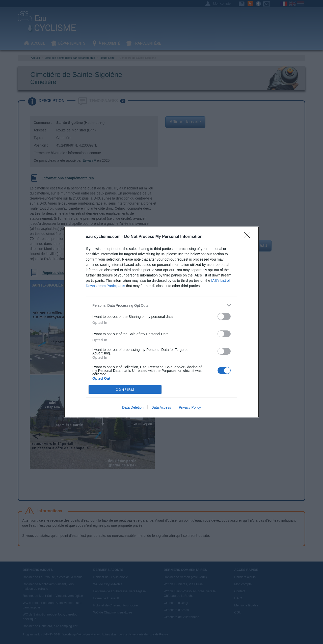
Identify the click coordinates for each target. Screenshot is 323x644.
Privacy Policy (190, 407)
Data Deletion (133, 407)
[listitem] (161, 305)
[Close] (249, 237)
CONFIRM (125, 390)
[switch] (224, 316)
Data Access (161, 407)
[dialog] (161, 322)
